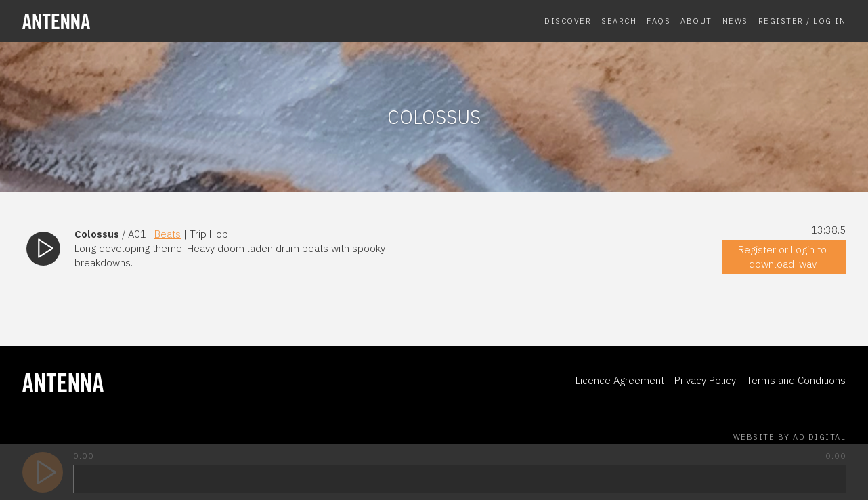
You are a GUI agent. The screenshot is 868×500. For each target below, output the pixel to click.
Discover (568, 21)
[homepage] (117, 21)
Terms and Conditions (796, 380)
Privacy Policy (705, 380)
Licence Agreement (620, 380)
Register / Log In (802, 21)
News (735, 21)
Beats (168, 234)
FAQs (658, 21)
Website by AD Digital (790, 437)
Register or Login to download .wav (782, 257)
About (696, 21)
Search (619, 21)
